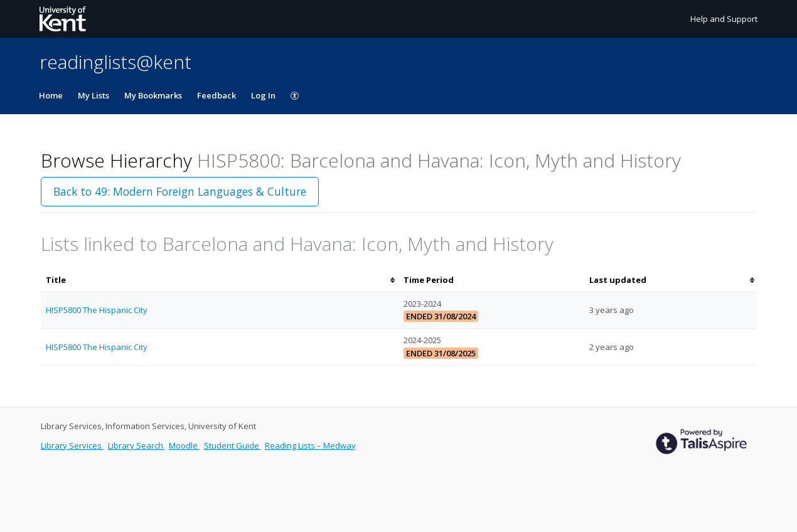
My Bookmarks (153, 95)
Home (51, 95)
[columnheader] (220, 280)
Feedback (217, 95)
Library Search (136, 445)
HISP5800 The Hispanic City (97, 310)
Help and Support (724, 19)
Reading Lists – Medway (310, 445)
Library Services (72, 445)
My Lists (94, 95)
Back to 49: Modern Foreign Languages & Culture (180, 191)
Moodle (184, 445)
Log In (263, 95)
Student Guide (233, 445)
